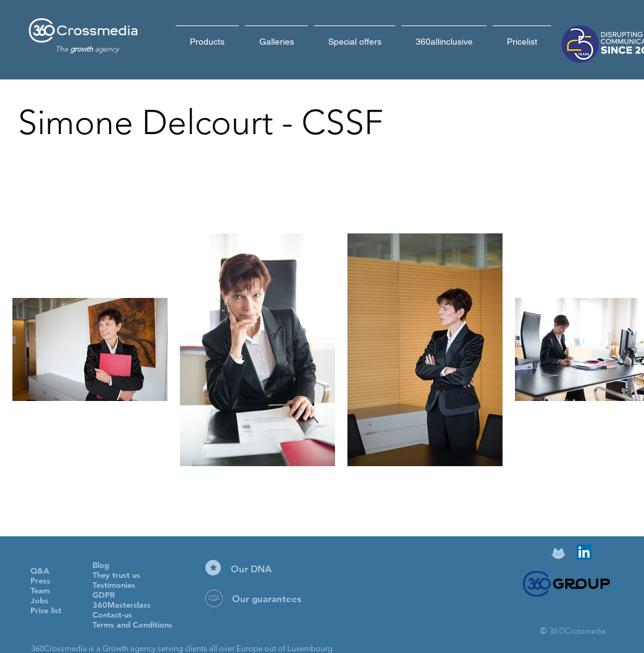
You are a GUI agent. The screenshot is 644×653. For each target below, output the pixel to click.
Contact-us (112, 615)
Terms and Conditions (132, 624)
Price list (46, 610)
